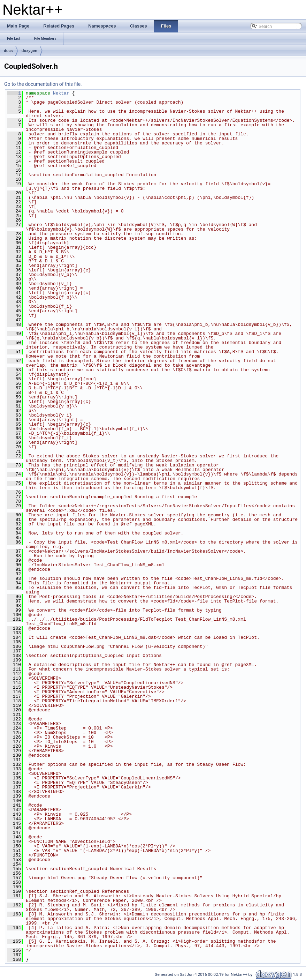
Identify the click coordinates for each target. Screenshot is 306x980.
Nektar (61, 93)
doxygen (29, 51)
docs (8, 51)
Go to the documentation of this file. (43, 84)
